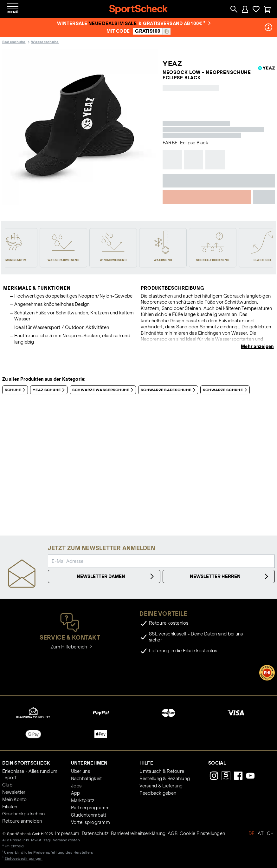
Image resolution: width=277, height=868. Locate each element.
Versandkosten (66, 840)
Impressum (67, 833)
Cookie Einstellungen (202, 833)
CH (270, 833)
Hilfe (146, 763)
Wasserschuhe (45, 42)
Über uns (81, 771)
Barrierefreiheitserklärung (138, 833)
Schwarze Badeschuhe (169, 390)
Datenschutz (95, 833)
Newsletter (14, 792)
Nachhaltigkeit (87, 779)
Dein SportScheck (26, 763)
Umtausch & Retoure (162, 771)
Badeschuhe (14, 42)
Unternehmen (89, 763)
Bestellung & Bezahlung (165, 779)
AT (261, 833)
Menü (13, 12)
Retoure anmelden (22, 821)
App (76, 793)
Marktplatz (83, 800)
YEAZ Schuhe (50, 390)
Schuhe (16, 390)
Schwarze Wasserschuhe (104, 390)
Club (7, 785)
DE (252, 833)
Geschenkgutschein (23, 814)
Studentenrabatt (89, 815)
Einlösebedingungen (23, 858)
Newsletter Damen (116, 576)
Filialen (10, 807)
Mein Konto (15, 799)
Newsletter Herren (230, 576)
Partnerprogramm (90, 808)
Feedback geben (158, 793)
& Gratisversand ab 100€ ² (175, 23)
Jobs (76, 786)
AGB (173, 833)
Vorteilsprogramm (90, 822)
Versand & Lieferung (161, 786)
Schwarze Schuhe (226, 390)
